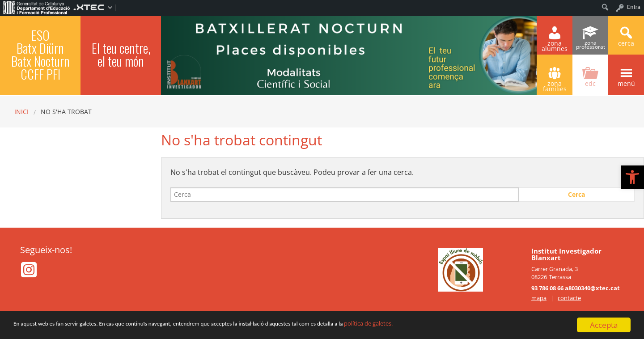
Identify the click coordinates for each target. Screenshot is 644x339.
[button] (632, 177)
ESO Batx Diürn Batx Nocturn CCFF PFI (40, 54)
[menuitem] (37, 7)
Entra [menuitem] (634, 7)
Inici (21, 112)
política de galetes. (475, 326)
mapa (539, 298)
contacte (569, 298)
